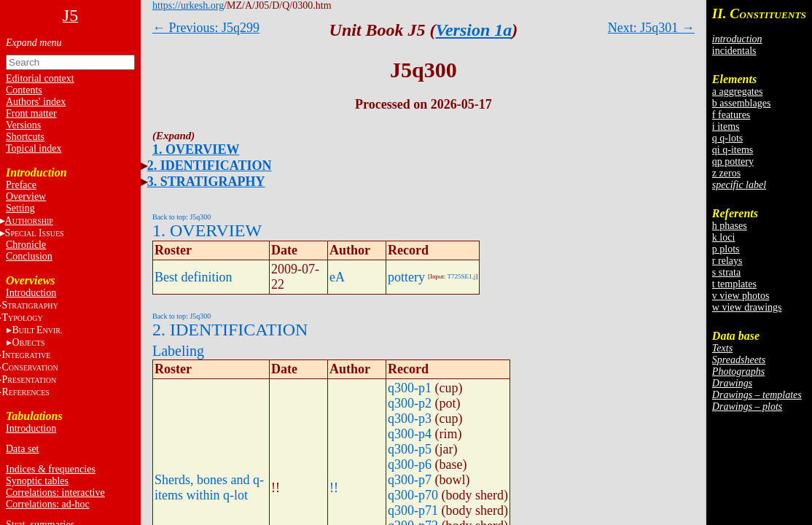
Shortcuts (25, 137)
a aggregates (738, 92)
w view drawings (747, 307)
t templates (734, 284)
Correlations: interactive (55, 493)
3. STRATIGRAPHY (206, 182)
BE (37, 330)
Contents (24, 90)
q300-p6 (410, 464)
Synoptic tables (37, 481)
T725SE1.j (462, 276)
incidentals (734, 51)
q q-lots (727, 138)
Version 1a (474, 30)
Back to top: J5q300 (181, 217)
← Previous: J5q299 (206, 28)
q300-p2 (410, 403)
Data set (22, 449)
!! (334, 488)
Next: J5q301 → (651, 28)
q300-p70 (413, 495)
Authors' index (36, 102)
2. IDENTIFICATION (210, 166)
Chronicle (26, 245)
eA (337, 277)
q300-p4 (410, 434)
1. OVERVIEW (196, 149)
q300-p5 (410, 449)
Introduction (31, 293)
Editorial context (40, 78)
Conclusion (29, 256)
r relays (727, 261)
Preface (21, 185)
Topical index (34, 148)
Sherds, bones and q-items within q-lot (209, 487)
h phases (730, 226)
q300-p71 (413, 510)
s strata (726, 272)
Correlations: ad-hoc (48, 504)
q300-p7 (410, 480)
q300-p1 (410, 388)
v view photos (741, 296)
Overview (26, 197)
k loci (724, 237)
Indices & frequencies (51, 469)
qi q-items (733, 150)
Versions (23, 125)
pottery (406, 277)
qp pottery (733, 162)
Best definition (194, 277)
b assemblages (741, 103)
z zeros (726, 173)
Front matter (31, 113)
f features (731, 115)
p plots (726, 249)
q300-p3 (410, 419)
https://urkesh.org (188, 5)
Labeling (178, 351)
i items (726, 127)
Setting (20, 208)
